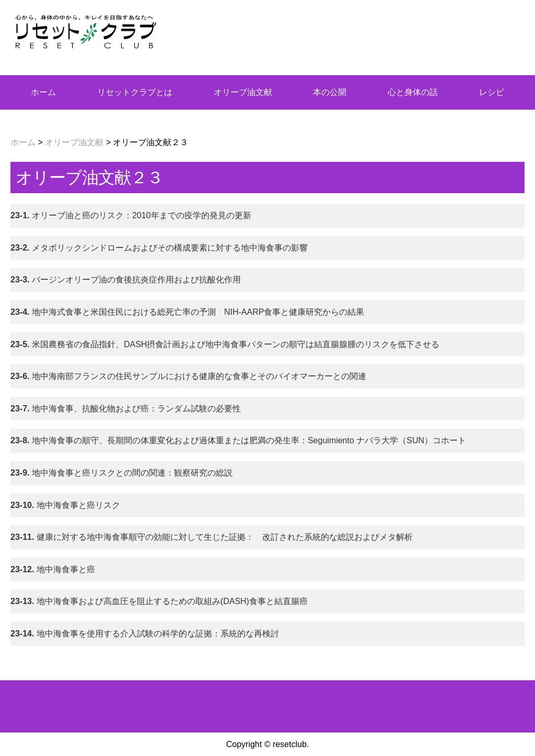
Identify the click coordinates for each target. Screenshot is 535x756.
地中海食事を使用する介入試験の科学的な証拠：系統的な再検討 (145, 634)
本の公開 (330, 92)
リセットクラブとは (135, 92)
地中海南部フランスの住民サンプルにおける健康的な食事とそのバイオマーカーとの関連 (188, 376)
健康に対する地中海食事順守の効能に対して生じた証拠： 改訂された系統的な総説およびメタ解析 (212, 537)
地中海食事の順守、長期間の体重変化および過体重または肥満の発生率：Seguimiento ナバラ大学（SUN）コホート (238, 440)
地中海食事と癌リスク (65, 505)
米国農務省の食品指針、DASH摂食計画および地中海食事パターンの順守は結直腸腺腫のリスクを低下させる (225, 344)
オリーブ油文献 (243, 92)
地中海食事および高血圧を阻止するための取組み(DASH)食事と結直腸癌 (159, 601)
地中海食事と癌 (53, 569)
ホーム (43, 92)
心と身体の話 (413, 92)
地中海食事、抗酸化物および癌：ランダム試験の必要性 (126, 409)
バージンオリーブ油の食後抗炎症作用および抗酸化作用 (126, 280)
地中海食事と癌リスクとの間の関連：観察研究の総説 (121, 473)
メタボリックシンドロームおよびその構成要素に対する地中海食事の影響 (159, 248)
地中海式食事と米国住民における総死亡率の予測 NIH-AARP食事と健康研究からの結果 (187, 312)
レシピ (492, 92)
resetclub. (291, 744)
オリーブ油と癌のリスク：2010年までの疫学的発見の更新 (131, 215)
